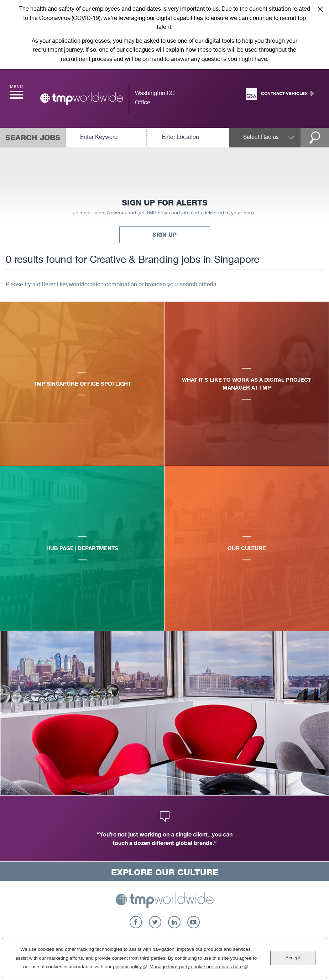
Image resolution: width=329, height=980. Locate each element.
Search (315, 138)
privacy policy (130, 966)
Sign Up (164, 235)
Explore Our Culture (165, 872)
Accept (293, 958)
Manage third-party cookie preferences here (199, 966)
